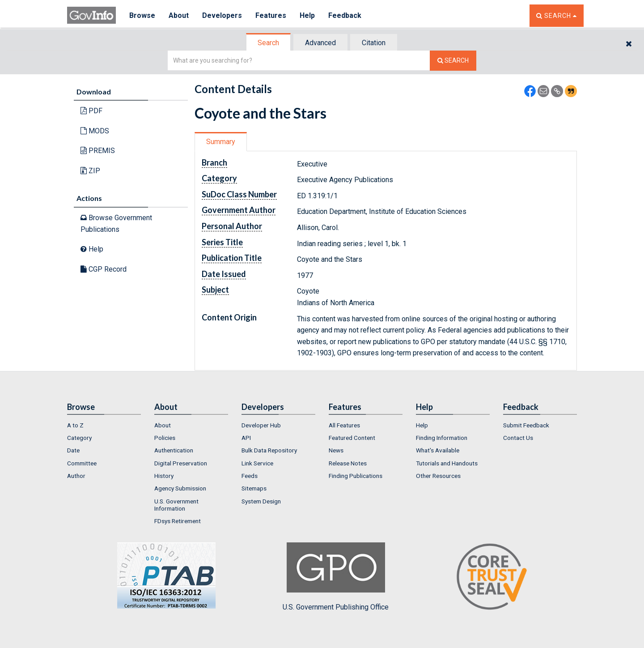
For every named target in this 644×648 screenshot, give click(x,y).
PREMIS (98, 151)
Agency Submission (180, 488)
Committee (82, 463)
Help (307, 15)
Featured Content (352, 438)
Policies (165, 438)
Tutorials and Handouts (447, 463)
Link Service (257, 463)
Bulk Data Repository (269, 450)
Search (268, 43)
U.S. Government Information (176, 505)
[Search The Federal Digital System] (453, 61)
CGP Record (104, 269)
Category (79, 438)
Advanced (320, 43)
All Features (344, 425)
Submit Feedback (526, 425)
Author (76, 476)
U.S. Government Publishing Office (336, 577)
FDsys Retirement (178, 521)
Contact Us (518, 438)
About (179, 15)
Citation (374, 43)
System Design (261, 501)
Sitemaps (254, 488)
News (336, 450)
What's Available (438, 450)
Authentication (174, 450)
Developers (222, 15)
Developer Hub (261, 425)
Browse (142, 15)
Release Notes (348, 463)
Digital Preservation (181, 463)
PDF (91, 111)
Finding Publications (356, 476)
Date (73, 450)
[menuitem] (104, 425)
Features (271, 15)
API (246, 438)
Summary (221, 142)
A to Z (75, 425)
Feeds (250, 476)
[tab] (269, 43)
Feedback (345, 15)
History (164, 476)
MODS (95, 131)
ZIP (90, 171)
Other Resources (438, 476)
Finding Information (442, 438)
